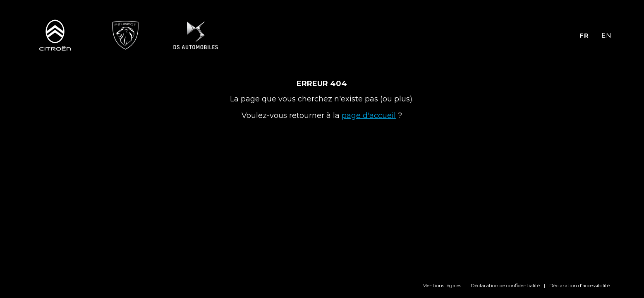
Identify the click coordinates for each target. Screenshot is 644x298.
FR (584, 35)
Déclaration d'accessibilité (579, 285)
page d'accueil (369, 115)
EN (607, 35)
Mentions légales (442, 285)
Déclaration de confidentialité (505, 285)
